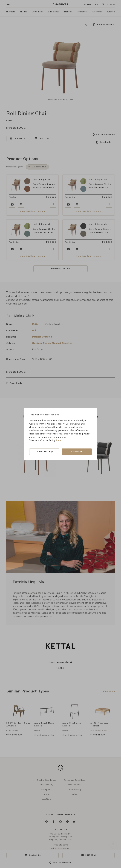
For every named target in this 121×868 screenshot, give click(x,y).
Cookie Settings (44, 452)
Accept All (77, 452)
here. (59, 440)
